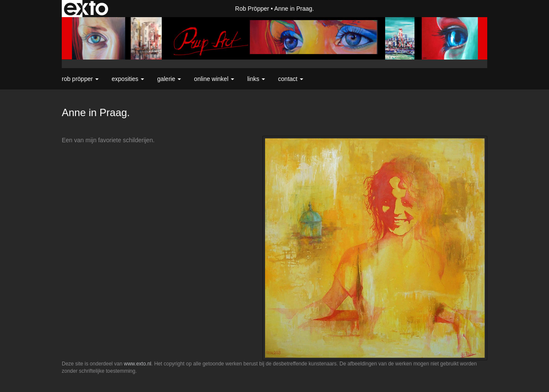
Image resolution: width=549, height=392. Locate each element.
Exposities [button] (128, 79)
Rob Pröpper (252, 9)
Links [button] (256, 79)
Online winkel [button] (214, 79)
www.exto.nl (138, 364)
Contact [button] (291, 79)
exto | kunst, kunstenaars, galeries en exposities (86, 9)
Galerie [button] (169, 79)
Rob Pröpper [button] (80, 79)
